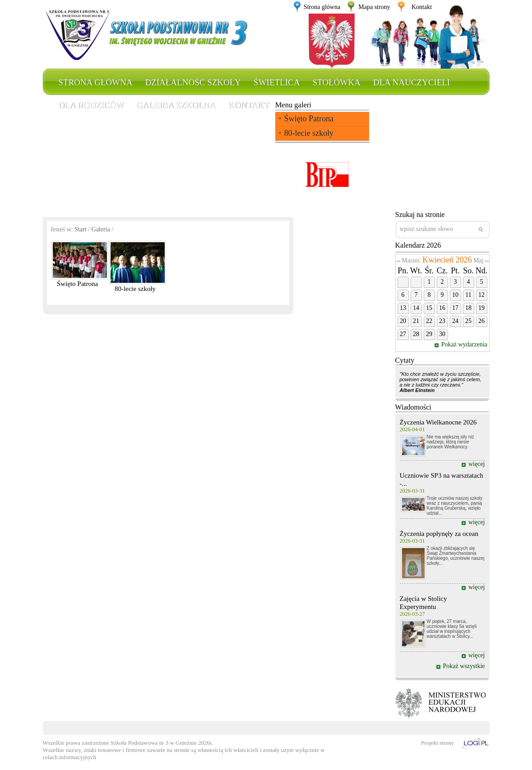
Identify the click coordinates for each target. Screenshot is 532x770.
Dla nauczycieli (412, 82)
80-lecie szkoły (309, 133)
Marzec (411, 261)
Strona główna (96, 82)
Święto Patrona (309, 119)
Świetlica (277, 82)
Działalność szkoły (193, 82)
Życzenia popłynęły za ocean (439, 534)
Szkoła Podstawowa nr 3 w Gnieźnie (154, 743)
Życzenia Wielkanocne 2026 (438, 422)
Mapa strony (374, 7)
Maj (479, 261)
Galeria (101, 229)
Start (80, 229)
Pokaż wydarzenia (465, 344)
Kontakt (422, 7)
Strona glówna (322, 7)
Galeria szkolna (176, 105)
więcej (477, 464)
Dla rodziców (91, 105)
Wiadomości (413, 407)
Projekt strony (437, 743)
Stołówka (337, 82)
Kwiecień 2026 (447, 260)
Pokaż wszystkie (464, 666)
